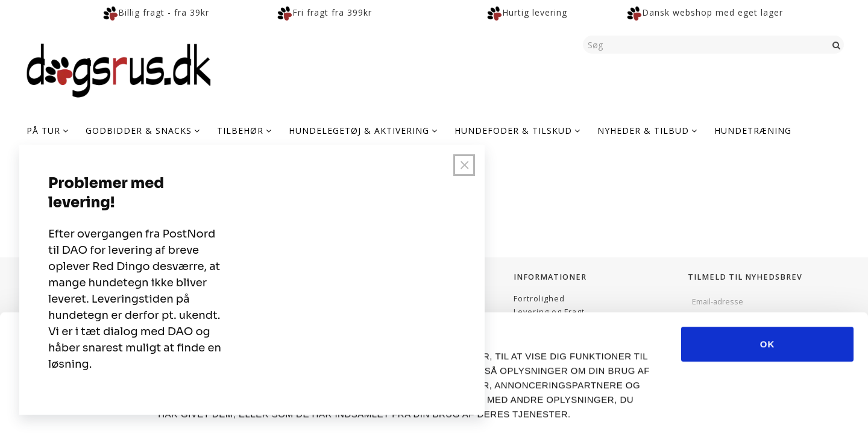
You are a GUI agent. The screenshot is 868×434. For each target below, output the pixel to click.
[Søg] (837, 45)
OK (768, 291)
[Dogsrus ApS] (119, 69)
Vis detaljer (675, 410)
